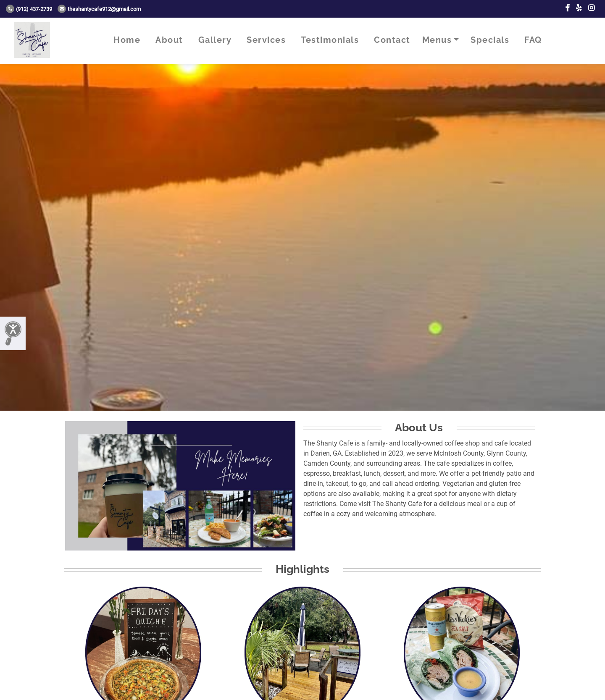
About (169, 40)
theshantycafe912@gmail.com (99, 9)
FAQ (533, 40)
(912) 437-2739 (29, 9)
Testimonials (330, 40)
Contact (392, 40)
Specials (490, 40)
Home (127, 40)
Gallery (215, 40)
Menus (437, 40)
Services (266, 40)
